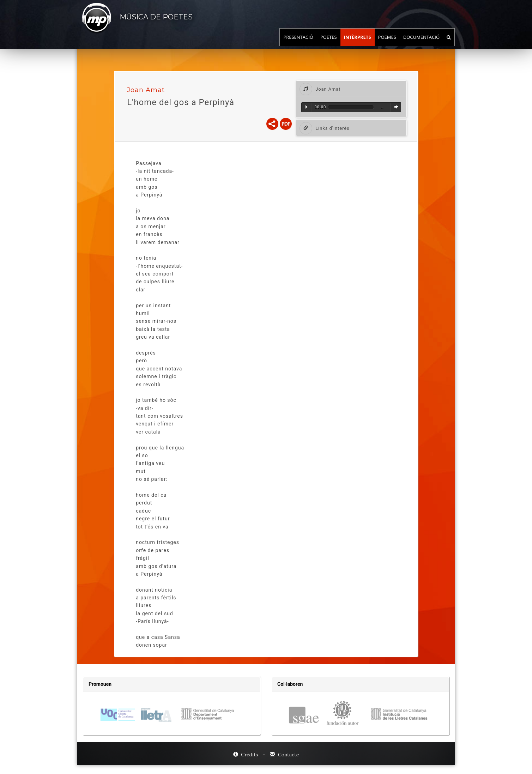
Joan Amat (146, 90)
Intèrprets (358, 44)
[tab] (351, 89)
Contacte (284, 755)
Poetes (329, 44)
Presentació (298, 44)
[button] (351, 89)
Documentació (421, 44)
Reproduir (306, 107)
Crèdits (246, 755)
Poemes (387, 44)
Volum (395, 107)
